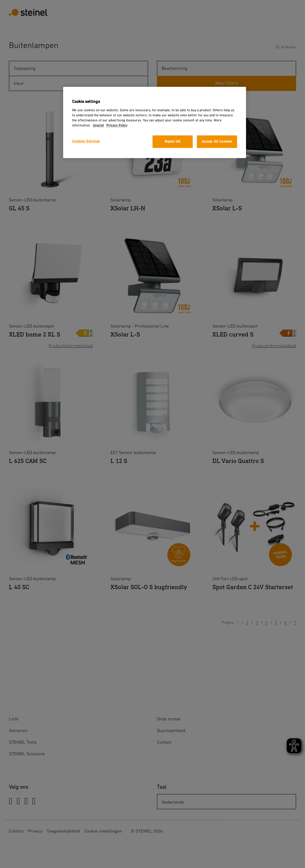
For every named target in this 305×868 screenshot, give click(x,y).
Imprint (98, 125)
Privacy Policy (117, 125)
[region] (155, 122)
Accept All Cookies (217, 142)
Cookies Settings (86, 141)
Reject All (173, 142)
